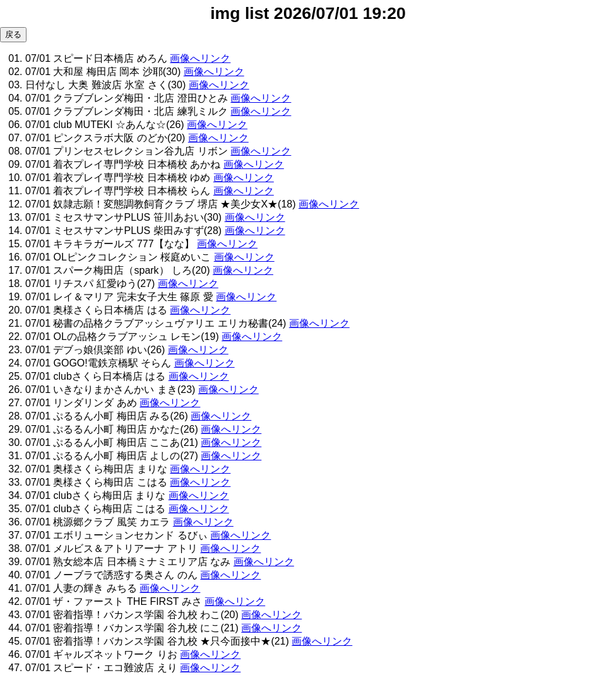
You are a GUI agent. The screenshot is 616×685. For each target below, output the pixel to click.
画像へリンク (200, 58)
